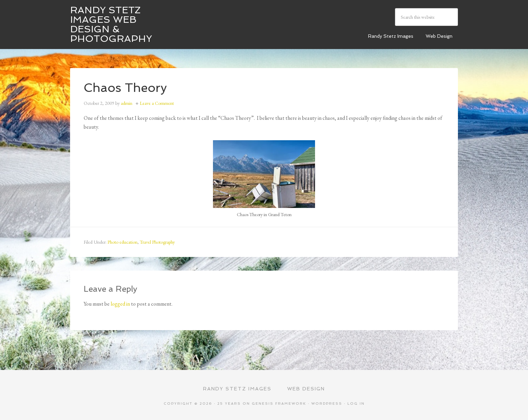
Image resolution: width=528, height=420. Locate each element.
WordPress (327, 403)
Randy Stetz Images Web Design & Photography (111, 24)
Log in (356, 403)
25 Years (229, 403)
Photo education (122, 242)
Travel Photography (157, 242)
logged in (120, 304)
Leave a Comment (157, 103)
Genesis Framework (279, 403)
